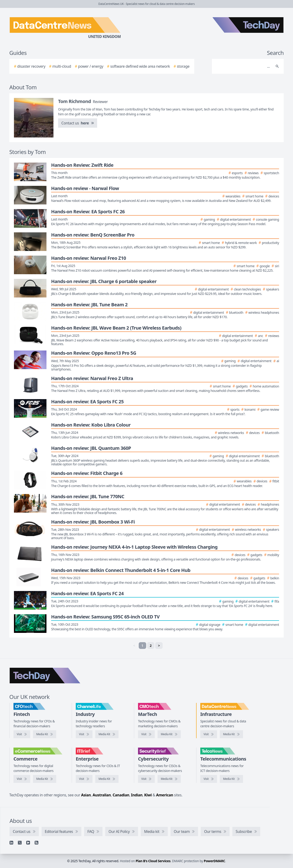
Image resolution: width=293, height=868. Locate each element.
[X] (20, 843)
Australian (102, 795)
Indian (137, 795)
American (165, 795)
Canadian (121, 795)
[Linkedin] (11, 843)
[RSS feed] (36, 843)
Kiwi (148, 795)
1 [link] (142, 646)
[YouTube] (28, 843)
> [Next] (159, 646)
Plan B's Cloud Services (153, 861)
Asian (86, 795)
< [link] (134, 646)
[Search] (243, 66)
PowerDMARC (214, 861)
